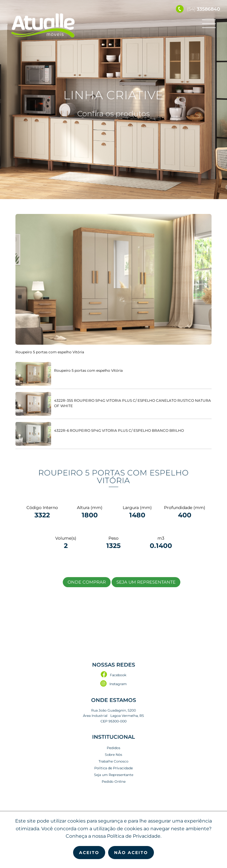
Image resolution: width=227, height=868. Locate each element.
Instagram (114, 698)
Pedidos (113, 740)
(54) (198, 9)
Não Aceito (131, 853)
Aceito (89, 853)
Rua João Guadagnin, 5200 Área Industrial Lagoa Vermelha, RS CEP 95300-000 (113, 718)
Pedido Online (114, 762)
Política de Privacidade (113, 753)
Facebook (114, 692)
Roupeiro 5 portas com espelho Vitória (113, 477)
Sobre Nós (113, 744)
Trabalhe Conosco (113, 749)
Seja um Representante (135, 582)
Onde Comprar (96, 582)
